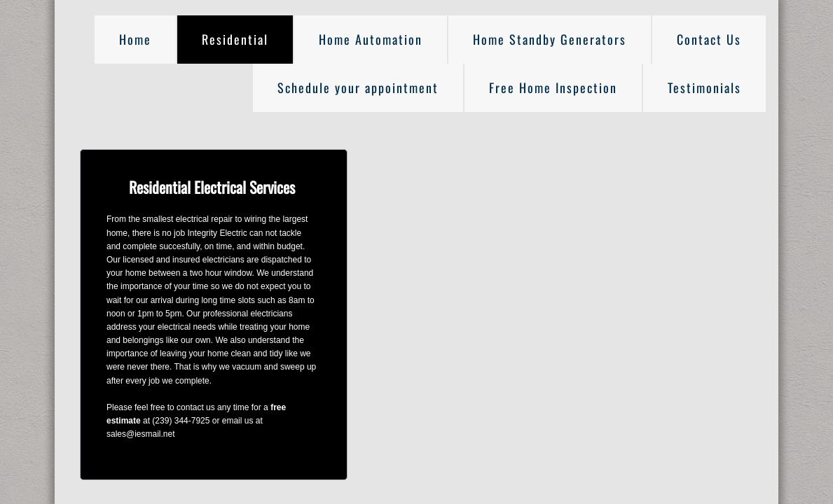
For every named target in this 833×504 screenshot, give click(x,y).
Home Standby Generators (550, 39)
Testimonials (704, 87)
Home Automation (371, 39)
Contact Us (709, 39)
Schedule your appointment (358, 87)
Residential (235, 39)
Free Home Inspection (553, 87)
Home (135, 39)
